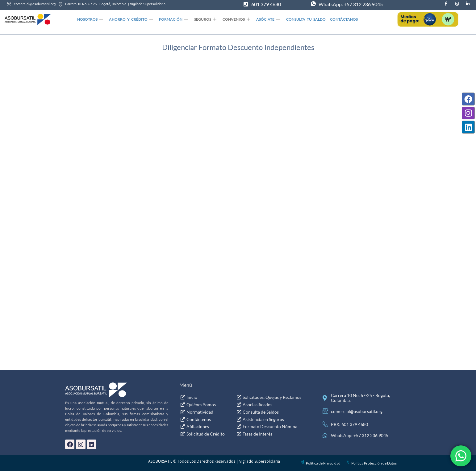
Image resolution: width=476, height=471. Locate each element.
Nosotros (90, 20)
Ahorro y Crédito (130, 20)
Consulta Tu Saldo (303, 19)
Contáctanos (341, 19)
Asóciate (266, 20)
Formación (172, 20)
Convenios (234, 20)
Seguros (204, 20)
